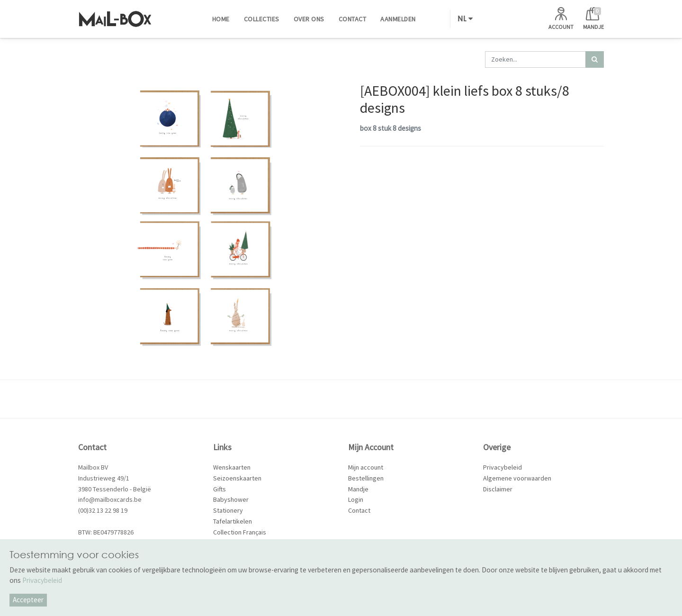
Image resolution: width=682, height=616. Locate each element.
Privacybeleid (503, 467)
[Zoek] (595, 59)
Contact (359, 510)
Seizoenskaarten (237, 478)
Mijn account (366, 467)
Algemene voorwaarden (517, 478)
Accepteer (28, 600)
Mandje (358, 489)
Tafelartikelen (233, 521)
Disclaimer (498, 489)
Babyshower (231, 499)
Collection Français (240, 532)
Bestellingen (366, 478)
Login (356, 499)
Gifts (220, 489)
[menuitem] (221, 19)
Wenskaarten (232, 467)
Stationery (228, 510)
